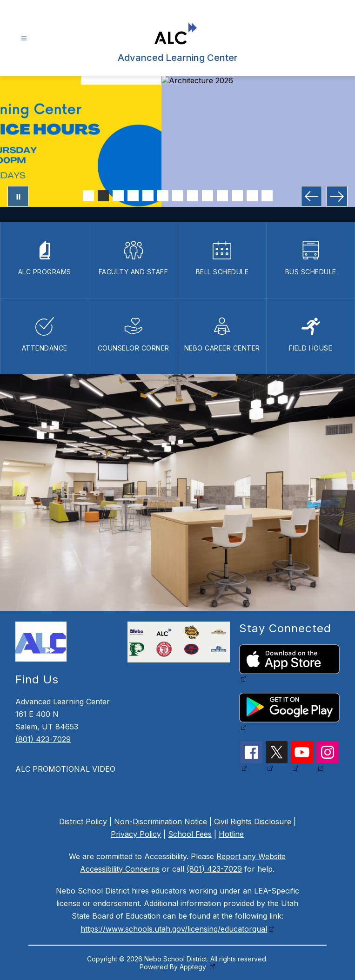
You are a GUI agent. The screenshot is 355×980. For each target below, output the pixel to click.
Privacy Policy (136, 834)
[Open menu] (24, 38)
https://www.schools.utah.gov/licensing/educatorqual (174, 929)
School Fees (190, 834)
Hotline (231, 834)
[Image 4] (133, 196)
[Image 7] (178, 196)
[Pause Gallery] (18, 196)
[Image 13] (267, 196)
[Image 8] (193, 196)
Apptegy (194, 967)
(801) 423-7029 (43, 739)
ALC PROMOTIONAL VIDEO (65, 769)
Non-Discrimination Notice (161, 821)
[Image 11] (237, 196)
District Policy (83, 821)
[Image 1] (88, 196)
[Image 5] (148, 196)
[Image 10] (222, 196)
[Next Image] (337, 196)
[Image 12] (252, 196)
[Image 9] (208, 196)
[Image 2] (103, 196)
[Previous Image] (311, 196)
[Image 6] (163, 196)
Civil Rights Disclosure (253, 821)
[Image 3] (118, 196)
